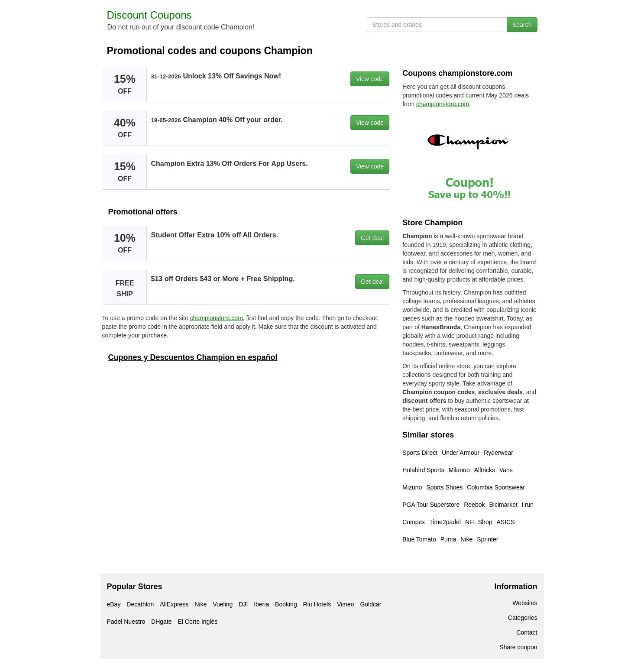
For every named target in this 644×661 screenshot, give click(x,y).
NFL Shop (479, 522)
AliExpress (174, 604)
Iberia (261, 604)
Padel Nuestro (126, 622)
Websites (525, 603)
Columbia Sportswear (496, 487)
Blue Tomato (419, 539)
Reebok (474, 505)
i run (528, 505)
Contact (527, 632)
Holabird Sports (423, 470)
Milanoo (459, 470)
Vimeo (345, 604)
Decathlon (140, 604)
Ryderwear (498, 453)
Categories (523, 618)
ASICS (505, 522)
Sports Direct (420, 453)
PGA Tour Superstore (431, 505)
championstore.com (217, 318)
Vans (506, 470)
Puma (448, 539)
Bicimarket (503, 505)
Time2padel (445, 522)
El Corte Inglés (197, 622)
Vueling (223, 604)
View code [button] (370, 79)
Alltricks (485, 470)
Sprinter (487, 539)
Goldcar (371, 604)
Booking (286, 604)
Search (522, 25)
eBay (114, 604)
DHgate (161, 622)
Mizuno (412, 487)
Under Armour (461, 453)
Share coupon (518, 647)
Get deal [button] (372, 238)
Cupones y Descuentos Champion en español (193, 357)
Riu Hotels (317, 604)
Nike (466, 539)
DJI (243, 604)
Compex (414, 522)
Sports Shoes (444, 487)
